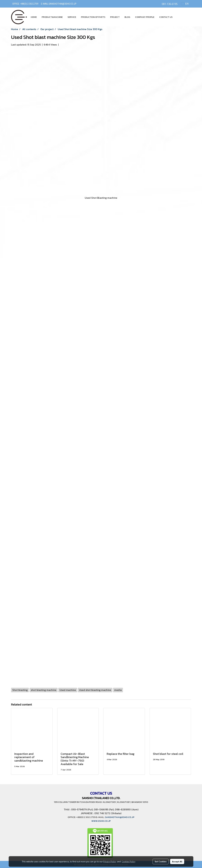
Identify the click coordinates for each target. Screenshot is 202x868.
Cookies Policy (128, 861)
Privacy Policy (110, 861)
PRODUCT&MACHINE (52, 17)
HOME (34, 17)
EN (185, 4)
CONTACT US (166, 17)
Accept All (177, 861)
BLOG (127, 17)
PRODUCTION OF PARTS (93, 17)
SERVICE (72, 17)
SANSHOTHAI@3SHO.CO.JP (62, 4)
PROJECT (115, 17)
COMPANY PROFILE (145, 17)
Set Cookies (161, 861)
